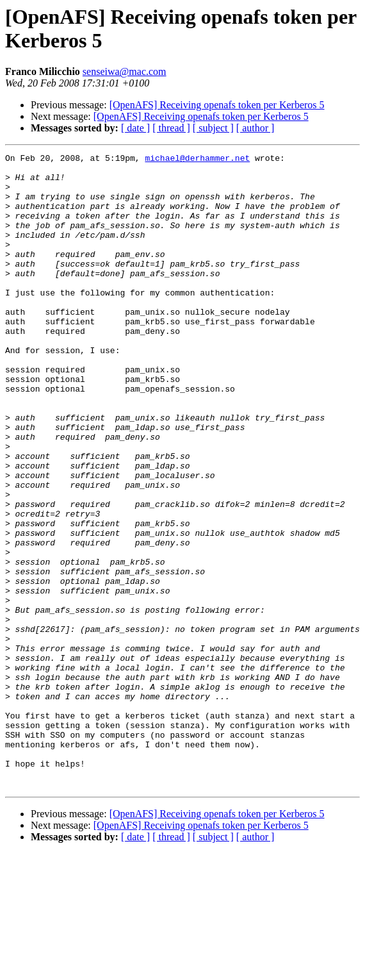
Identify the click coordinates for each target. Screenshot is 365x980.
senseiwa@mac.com (125, 71)
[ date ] (135, 128)
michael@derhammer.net (197, 160)
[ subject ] (213, 128)
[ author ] (255, 128)
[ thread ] (171, 128)
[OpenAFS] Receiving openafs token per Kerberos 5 (217, 105)
